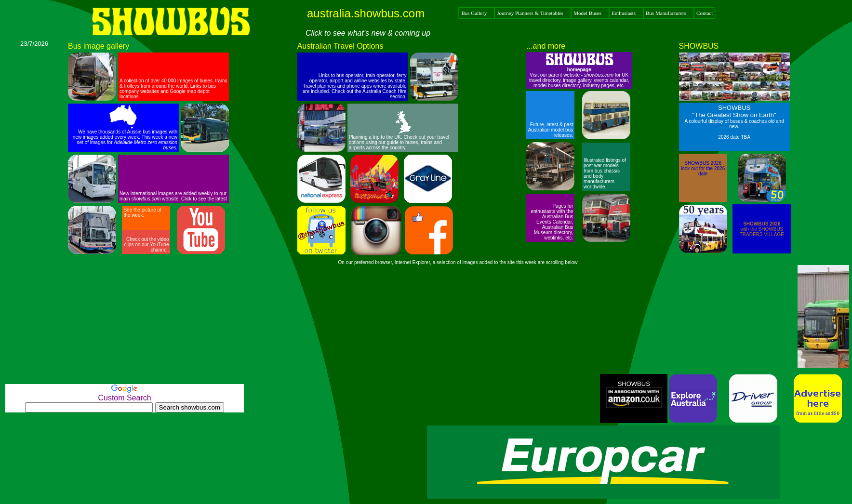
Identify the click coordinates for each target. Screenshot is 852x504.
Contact (705, 13)
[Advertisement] (34, 192)
